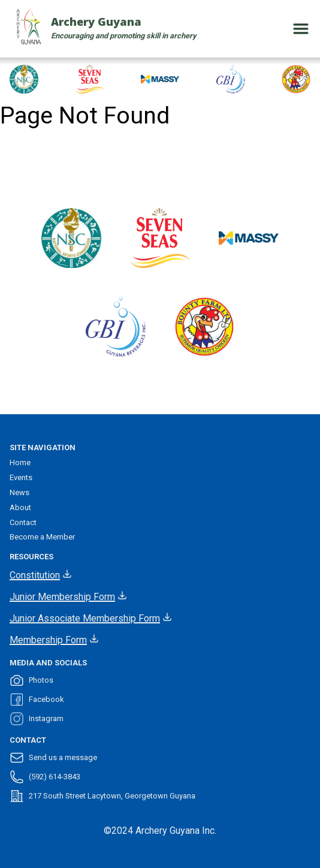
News (19, 492)
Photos (31, 680)
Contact (23, 522)
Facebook (37, 700)
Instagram (37, 719)
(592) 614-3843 (45, 777)
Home (20, 462)
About (20, 507)
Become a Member (42, 537)
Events (21, 477)
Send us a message (53, 758)
